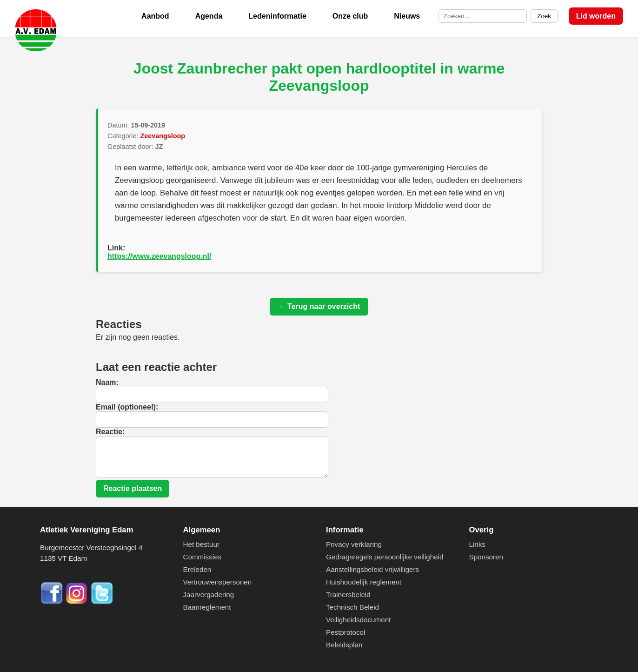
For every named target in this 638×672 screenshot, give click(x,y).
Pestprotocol (346, 632)
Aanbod (155, 16)
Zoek (544, 16)
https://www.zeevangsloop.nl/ (159, 256)
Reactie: (110, 432)
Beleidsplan (344, 645)
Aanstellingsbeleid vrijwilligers (372, 569)
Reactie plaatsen (133, 488)
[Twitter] (102, 602)
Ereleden (197, 569)
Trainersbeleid (348, 595)
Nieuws (407, 16)
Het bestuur (202, 544)
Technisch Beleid (352, 607)
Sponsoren (486, 557)
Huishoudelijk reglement (364, 582)
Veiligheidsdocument (358, 620)
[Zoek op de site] (483, 16)
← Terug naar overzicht (319, 306)
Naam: (107, 382)
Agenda (209, 16)
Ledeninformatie (277, 16)
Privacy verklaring (354, 544)
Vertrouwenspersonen (218, 582)
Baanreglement (207, 607)
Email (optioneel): (127, 407)
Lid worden (596, 16)
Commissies (203, 557)
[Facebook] (53, 602)
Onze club (350, 16)
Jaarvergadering (209, 595)
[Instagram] (78, 602)
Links (477, 544)
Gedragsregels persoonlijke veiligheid (385, 557)
